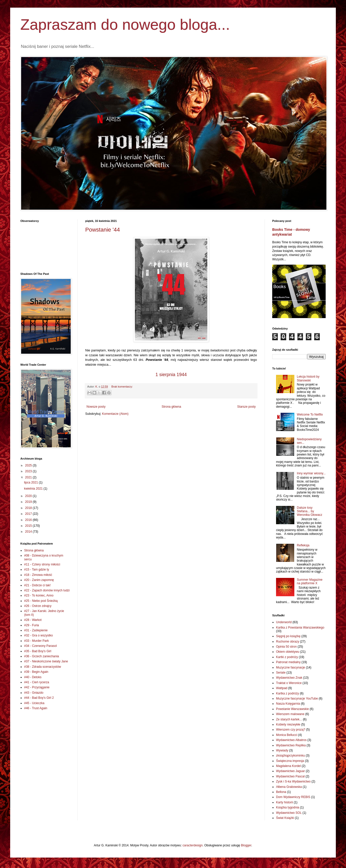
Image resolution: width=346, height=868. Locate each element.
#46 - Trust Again (36, 708)
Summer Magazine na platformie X (310, 581)
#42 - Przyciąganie (37, 687)
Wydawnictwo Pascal (290, 776)
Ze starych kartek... (289, 719)
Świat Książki (285, 818)
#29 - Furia (32, 625)
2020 (29, 496)
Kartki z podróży (287, 657)
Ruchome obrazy (288, 642)
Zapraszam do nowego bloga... (125, 25)
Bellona (281, 792)
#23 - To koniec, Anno (39, 595)
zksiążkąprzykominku (290, 756)
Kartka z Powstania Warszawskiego (300, 628)
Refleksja (303, 545)
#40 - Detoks (33, 677)
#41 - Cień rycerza (37, 682)
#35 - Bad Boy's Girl (38, 651)
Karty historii (284, 802)
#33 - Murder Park (37, 641)
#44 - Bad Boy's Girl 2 (39, 698)
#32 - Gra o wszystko (39, 635)
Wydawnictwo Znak (289, 678)
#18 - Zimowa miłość (38, 575)
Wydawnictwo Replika (291, 745)
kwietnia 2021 (34, 489)
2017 (29, 514)
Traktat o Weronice (289, 683)
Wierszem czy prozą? (291, 730)
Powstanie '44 (103, 230)
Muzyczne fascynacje (291, 667)
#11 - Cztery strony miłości (42, 564)
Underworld (284, 622)
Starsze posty (246, 407)
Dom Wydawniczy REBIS (293, 797)
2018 (29, 508)
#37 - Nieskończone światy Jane (46, 661)
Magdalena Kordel (288, 766)
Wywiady (282, 750)
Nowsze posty (96, 407)
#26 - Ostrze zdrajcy (38, 606)
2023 (29, 471)
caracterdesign (193, 845)
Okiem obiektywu (288, 652)
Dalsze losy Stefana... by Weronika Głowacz (310, 511)
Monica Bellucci (287, 735)
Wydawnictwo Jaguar (290, 771)
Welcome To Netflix (310, 415)
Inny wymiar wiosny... (311, 473)
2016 (29, 520)
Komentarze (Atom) (115, 414)
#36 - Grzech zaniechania (42, 656)
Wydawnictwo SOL (289, 813)
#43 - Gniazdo (34, 693)
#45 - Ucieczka (34, 703)
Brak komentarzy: (122, 387)
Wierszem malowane (290, 714)
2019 (29, 502)
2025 (29, 465)
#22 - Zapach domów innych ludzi (47, 590)
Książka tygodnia (288, 807)
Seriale (281, 673)
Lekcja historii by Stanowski (308, 378)
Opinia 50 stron (286, 647)
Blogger (246, 845)
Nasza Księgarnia (288, 704)
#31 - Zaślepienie (36, 630)
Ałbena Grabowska (289, 787)
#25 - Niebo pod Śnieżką (41, 601)
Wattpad (282, 688)
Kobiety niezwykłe (288, 724)
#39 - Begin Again (36, 672)
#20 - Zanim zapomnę (39, 580)
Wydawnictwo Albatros (291, 740)
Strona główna (171, 407)
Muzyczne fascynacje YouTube (297, 699)
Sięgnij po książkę (288, 636)
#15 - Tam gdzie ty (37, 570)
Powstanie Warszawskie (292, 709)
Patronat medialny (288, 662)
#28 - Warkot (33, 620)
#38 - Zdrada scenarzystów (43, 667)
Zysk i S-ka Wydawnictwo (293, 781)
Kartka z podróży (287, 693)
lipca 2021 (31, 482)
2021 (29, 477)
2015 (29, 526)
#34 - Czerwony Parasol (40, 646)
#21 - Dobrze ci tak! (37, 585)
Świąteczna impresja (290, 761)
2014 (29, 532)
